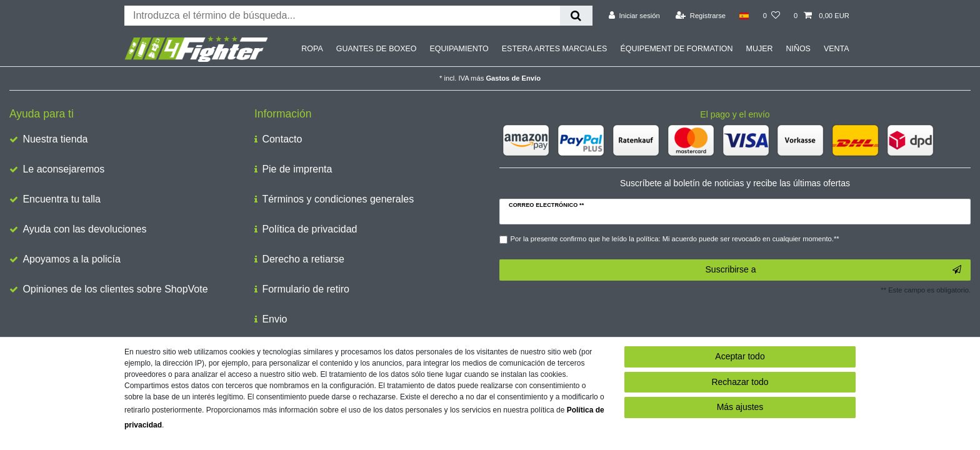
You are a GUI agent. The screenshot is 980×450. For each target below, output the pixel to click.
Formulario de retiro (306, 289)
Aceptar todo (740, 356)
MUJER (760, 49)
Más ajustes (740, 407)
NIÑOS (798, 49)
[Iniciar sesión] (634, 16)
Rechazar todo (740, 382)
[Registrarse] (701, 16)
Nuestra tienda (55, 139)
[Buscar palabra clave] (342, 16)
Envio (274, 319)
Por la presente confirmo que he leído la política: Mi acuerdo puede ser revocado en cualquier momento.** (675, 239)
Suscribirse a (833, 270)
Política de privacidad (309, 229)
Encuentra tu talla (62, 199)
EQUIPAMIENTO (459, 49)
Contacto (282, 139)
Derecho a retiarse (303, 259)
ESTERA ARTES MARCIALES (555, 49)
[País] (744, 16)
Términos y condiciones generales (338, 199)
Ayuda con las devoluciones (84, 229)
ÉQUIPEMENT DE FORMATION (676, 49)
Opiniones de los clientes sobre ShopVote (115, 289)
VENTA (837, 49)
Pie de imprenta (297, 169)
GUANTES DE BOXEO (377, 49)
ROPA (312, 49)
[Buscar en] (576, 16)
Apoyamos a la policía (72, 259)
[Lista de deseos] (772, 16)
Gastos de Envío (513, 78)
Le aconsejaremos (63, 169)
